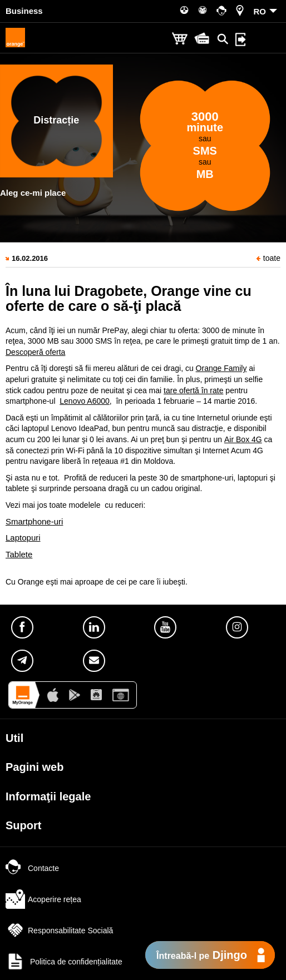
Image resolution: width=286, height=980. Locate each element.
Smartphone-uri (34, 521)
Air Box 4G (243, 439)
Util (14, 738)
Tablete (19, 554)
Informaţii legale (48, 796)
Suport (23, 825)
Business (24, 11)
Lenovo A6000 (85, 401)
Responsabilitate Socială (59, 930)
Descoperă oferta (35, 352)
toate (268, 258)
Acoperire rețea (43, 899)
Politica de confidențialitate (64, 962)
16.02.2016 (30, 258)
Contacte (32, 868)
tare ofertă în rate (193, 390)
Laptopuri (23, 538)
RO (260, 11)
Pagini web (34, 767)
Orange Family (221, 368)
